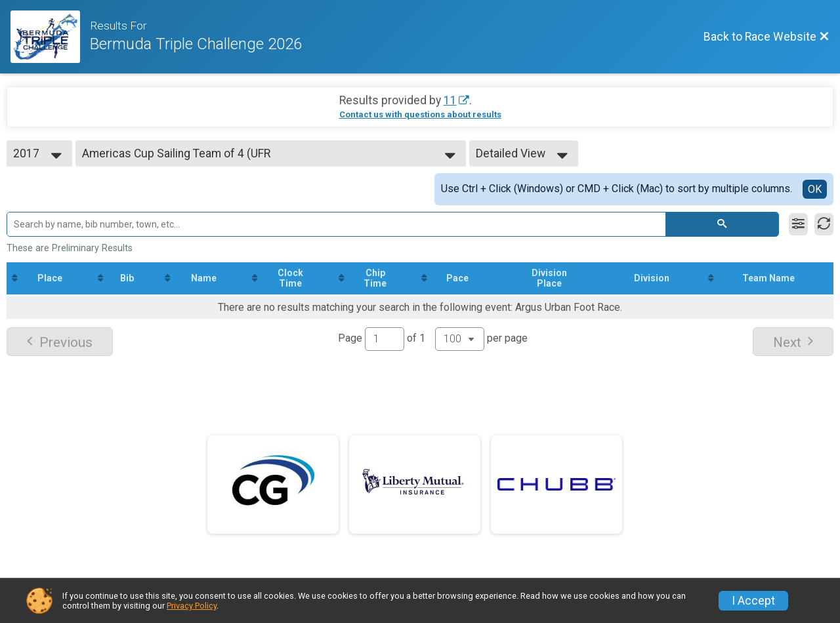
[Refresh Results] (824, 224)
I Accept (753, 601)
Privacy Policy (192, 606)
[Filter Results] (798, 224)
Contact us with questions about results (420, 114)
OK (815, 189)
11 (450, 100)
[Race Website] (50, 37)
